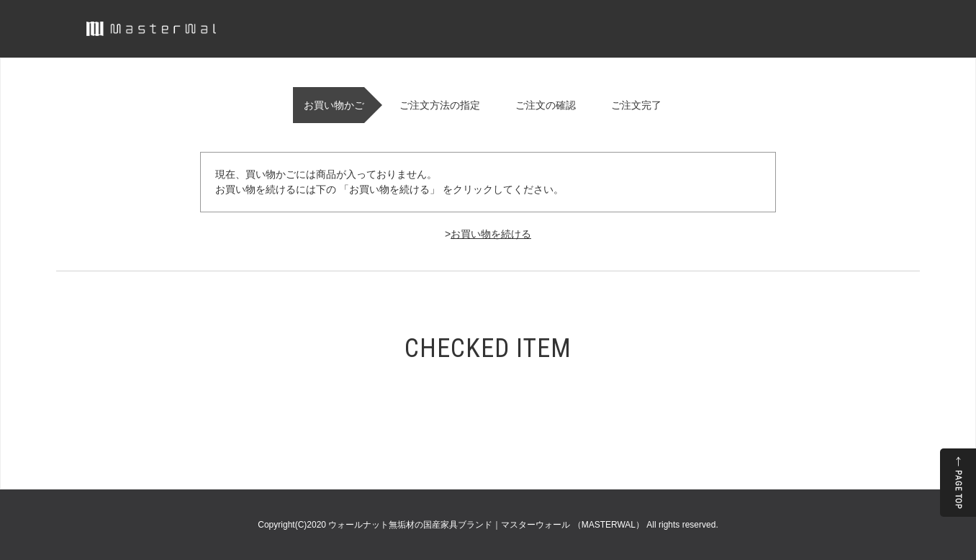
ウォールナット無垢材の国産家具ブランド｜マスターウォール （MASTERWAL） (487, 525)
